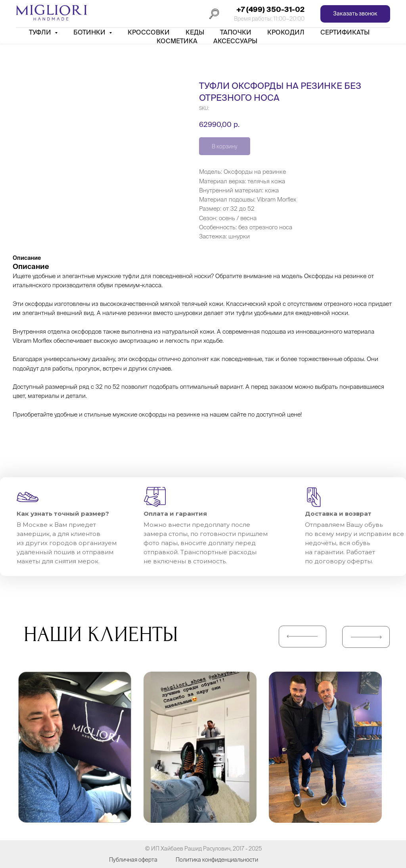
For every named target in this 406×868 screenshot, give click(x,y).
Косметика (177, 41)
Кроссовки (149, 32)
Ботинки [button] (90, 32)
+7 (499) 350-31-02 (270, 9)
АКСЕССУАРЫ (235, 41)
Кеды (195, 32)
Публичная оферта (133, 860)
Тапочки (236, 32)
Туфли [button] (41, 32)
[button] (355, 14)
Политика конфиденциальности (217, 860)
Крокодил (286, 32)
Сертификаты (345, 32)
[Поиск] (214, 14)
